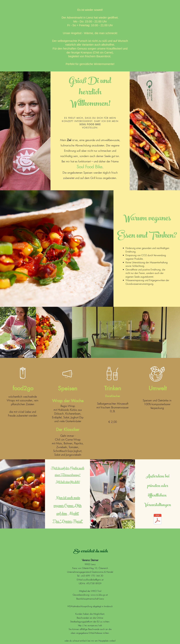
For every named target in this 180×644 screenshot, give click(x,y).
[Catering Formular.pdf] (158, 519)
